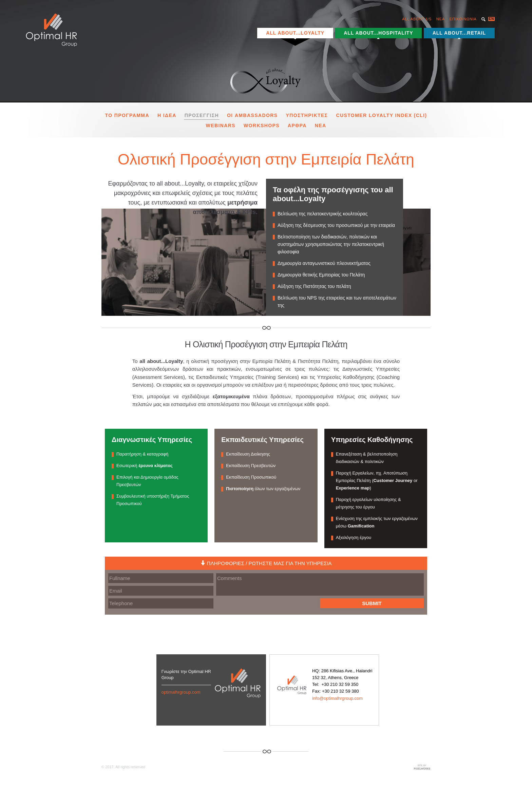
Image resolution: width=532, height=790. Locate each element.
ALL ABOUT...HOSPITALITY (378, 33)
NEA (441, 19)
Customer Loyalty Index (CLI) (381, 115)
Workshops (262, 124)
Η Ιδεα (167, 115)
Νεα (321, 124)
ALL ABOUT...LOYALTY (295, 33)
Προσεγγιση (202, 115)
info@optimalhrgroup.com (337, 697)
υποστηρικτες (307, 115)
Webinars (221, 124)
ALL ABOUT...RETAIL (459, 33)
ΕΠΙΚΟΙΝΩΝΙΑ (463, 19)
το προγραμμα (127, 115)
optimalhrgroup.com (181, 691)
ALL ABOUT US (417, 19)
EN (491, 19)
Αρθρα (297, 124)
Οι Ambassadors (252, 115)
